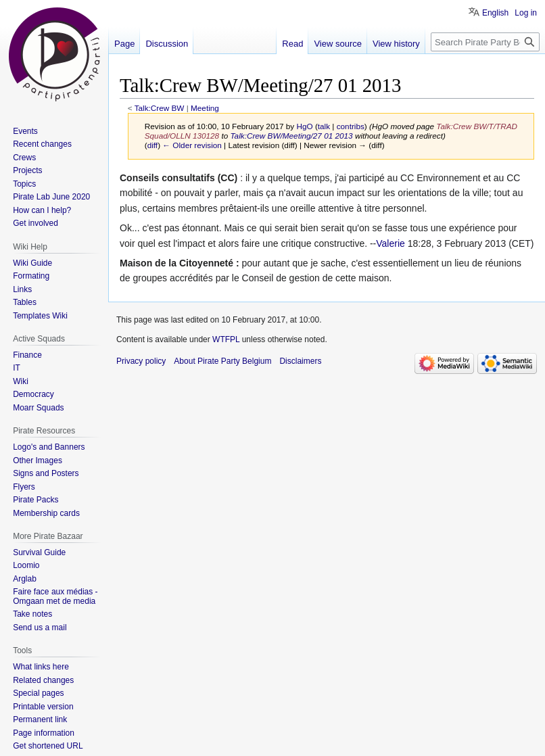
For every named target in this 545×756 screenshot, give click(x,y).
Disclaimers (300, 361)
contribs (351, 126)
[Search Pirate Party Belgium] (485, 42)
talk (324, 126)
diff (152, 145)
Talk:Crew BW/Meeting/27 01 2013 (292, 136)
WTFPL (226, 339)
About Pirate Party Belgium (222, 361)
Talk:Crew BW (160, 108)
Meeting (205, 108)
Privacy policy (141, 361)
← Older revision (192, 145)
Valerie (390, 243)
